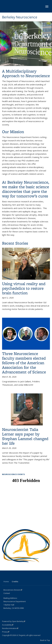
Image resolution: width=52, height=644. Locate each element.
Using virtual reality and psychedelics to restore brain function (24, 288)
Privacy (6, 632)
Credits (15, 581)
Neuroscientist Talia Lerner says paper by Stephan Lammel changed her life (25, 436)
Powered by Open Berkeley (14, 621)
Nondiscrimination (10, 628)
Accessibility (8, 625)
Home (6, 581)
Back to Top (45, 640)
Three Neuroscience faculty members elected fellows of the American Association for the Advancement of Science (24, 363)
